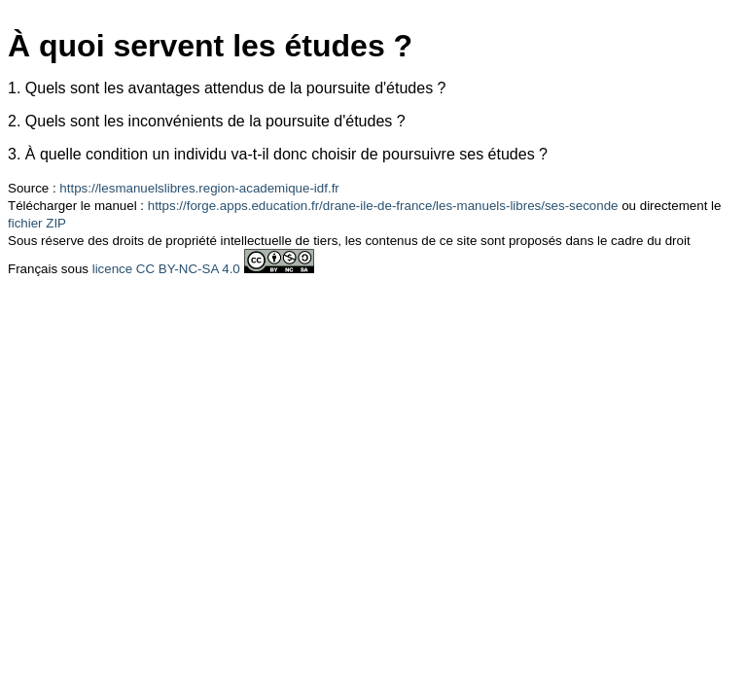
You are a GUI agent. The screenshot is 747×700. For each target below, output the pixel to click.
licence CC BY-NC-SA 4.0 (166, 269)
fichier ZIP (37, 223)
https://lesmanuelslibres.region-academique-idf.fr (199, 188)
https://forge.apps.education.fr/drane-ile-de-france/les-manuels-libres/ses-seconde (383, 206)
